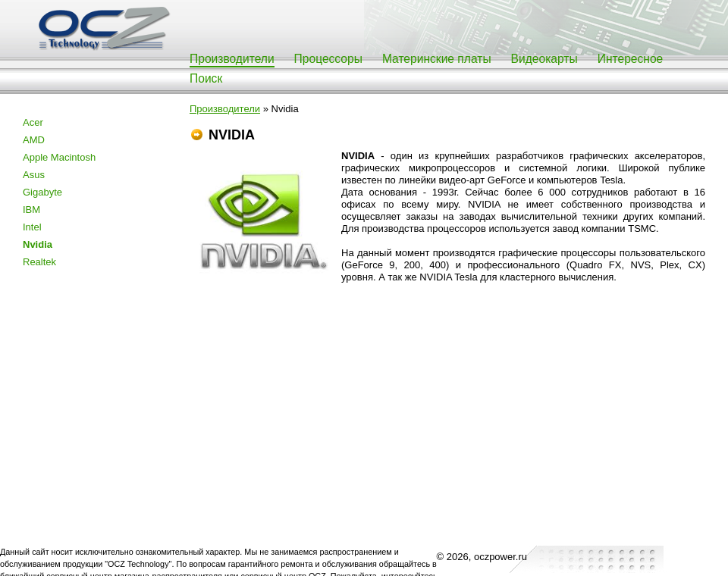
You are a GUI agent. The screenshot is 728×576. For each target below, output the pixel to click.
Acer (33, 122)
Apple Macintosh (59, 157)
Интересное (631, 59)
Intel (32, 227)
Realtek (39, 262)
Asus (34, 175)
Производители (232, 59)
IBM (31, 210)
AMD (34, 140)
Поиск (206, 78)
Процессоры (328, 59)
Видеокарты (544, 59)
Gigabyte (42, 192)
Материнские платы (437, 59)
